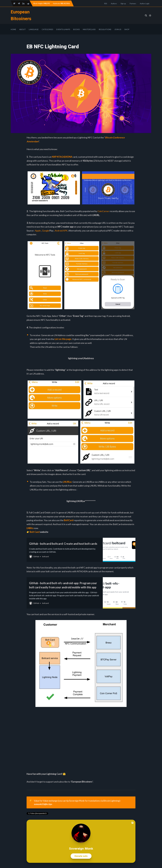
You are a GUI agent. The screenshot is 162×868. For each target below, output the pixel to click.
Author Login (145, 4)
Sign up (123, 4)
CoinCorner (103, 211)
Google (46, 231)
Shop (127, 29)
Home (13, 29)
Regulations (105, 29)
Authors (114, 4)
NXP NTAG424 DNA (62, 157)
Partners (133, 4)
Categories (47, 29)
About (22, 29)
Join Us (118, 29)
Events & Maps (63, 29)
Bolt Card (35, 532)
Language (34, 29)
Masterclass (89, 29)
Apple (38, 231)
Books (77, 29)
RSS (106, 4)
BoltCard (69, 520)
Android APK (61, 231)
